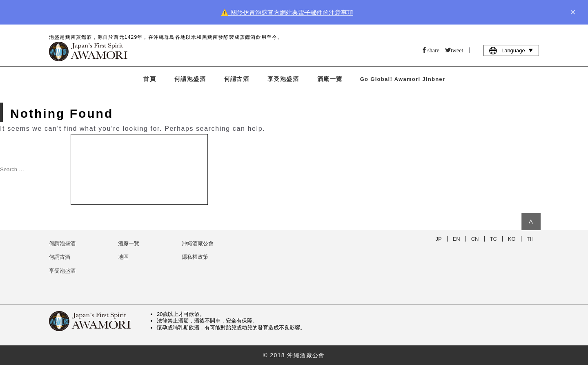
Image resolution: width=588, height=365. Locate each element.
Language (511, 50)
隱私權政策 (195, 257)
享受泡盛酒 (283, 79)
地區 (123, 257)
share (433, 50)
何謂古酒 (237, 79)
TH (530, 239)
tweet (457, 50)
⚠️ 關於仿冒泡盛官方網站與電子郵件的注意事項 (287, 12)
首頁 (150, 79)
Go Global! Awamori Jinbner (403, 79)
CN (475, 239)
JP (439, 239)
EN (457, 239)
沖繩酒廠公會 (198, 243)
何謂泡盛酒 (190, 79)
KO (512, 239)
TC (493, 239)
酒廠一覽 (330, 79)
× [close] (573, 12)
